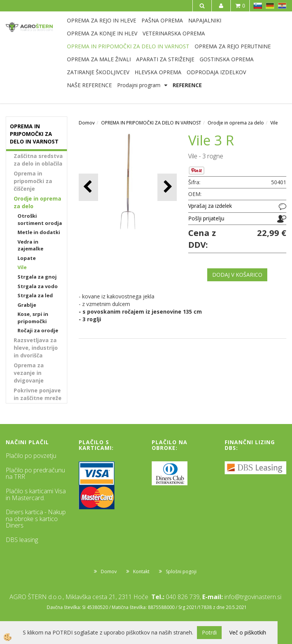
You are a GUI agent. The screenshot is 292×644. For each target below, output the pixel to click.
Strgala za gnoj (37, 277)
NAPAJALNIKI (205, 20)
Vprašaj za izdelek (210, 206)
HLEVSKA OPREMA (158, 72)
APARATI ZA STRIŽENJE (165, 59)
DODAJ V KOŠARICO (237, 275)
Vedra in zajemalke (30, 245)
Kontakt (141, 571)
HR (282, 6)
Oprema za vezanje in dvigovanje (29, 373)
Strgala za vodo (38, 286)
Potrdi (209, 632)
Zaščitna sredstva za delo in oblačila (38, 160)
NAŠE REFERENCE (89, 85)
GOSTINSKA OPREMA (227, 59)
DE (270, 6)
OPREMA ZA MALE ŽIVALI (99, 59)
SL (258, 6)
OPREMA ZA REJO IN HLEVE (102, 20)
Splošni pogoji (181, 571)
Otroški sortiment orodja (40, 219)
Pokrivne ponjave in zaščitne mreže (38, 394)
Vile (22, 267)
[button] (167, 187)
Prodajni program (139, 85)
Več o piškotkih (248, 632)
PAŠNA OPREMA (162, 20)
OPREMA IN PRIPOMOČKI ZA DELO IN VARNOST (128, 46)
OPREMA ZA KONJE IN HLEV (102, 33)
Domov (87, 123)
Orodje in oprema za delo (37, 202)
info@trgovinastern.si (253, 597)
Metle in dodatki (39, 232)
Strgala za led (35, 295)
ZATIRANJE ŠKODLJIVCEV (98, 72)
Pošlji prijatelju (206, 218)
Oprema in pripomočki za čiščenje (33, 181)
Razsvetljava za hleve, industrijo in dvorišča (36, 348)
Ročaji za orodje (38, 330)
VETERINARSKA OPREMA (174, 33)
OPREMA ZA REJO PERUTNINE (233, 46)
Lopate (27, 258)
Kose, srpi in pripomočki (33, 318)
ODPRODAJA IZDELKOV (216, 72)
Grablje (27, 305)
